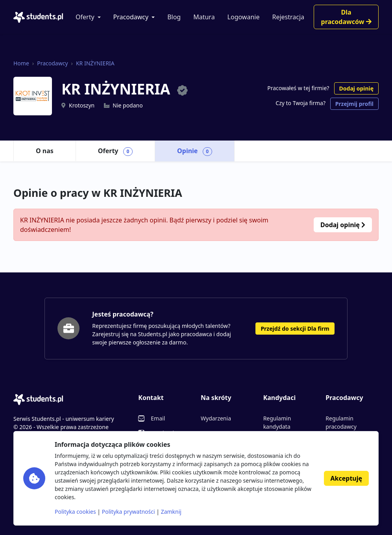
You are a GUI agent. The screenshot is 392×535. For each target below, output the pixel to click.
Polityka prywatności (129, 512)
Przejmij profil (354, 104)
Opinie (195, 151)
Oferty (85, 17)
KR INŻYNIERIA (95, 63)
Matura (204, 17)
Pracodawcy (131, 17)
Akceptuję (346, 478)
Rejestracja (288, 17)
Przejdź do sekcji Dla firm (295, 329)
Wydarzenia (216, 418)
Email (158, 418)
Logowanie (244, 17)
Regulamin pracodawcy (341, 422)
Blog (174, 17)
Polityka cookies (75, 512)
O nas (45, 151)
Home (21, 63)
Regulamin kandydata (277, 422)
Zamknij (171, 512)
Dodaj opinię (356, 88)
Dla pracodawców (346, 17)
